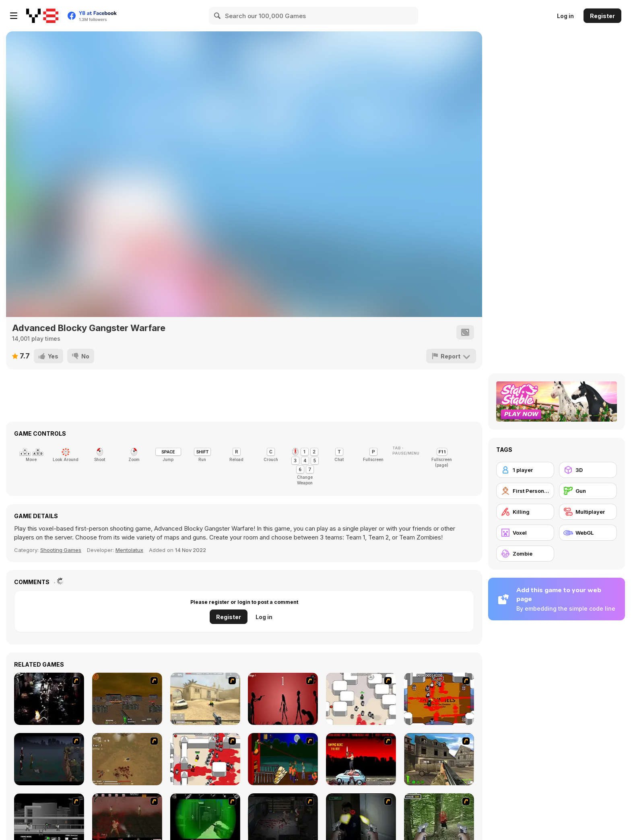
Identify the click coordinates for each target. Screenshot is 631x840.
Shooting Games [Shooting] (61, 550)
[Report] (451, 356)
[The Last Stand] (49, 759)
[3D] (588, 470)
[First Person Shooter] (525, 491)
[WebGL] (588, 533)
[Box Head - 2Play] (205, 759)
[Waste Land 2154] (127, 699)
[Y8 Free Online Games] (42, 16)
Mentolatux (129, 550)
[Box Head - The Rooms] (439, 699)
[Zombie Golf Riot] (361, 759)
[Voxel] (525, 533)
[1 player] (525, 470)
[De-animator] (283, 699)
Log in (565, 16)
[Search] (218, 16)
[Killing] (525, 512)
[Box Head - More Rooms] (361, 699)
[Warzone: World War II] (439, 759)
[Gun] (588, 491)
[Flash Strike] (205, 699)
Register (602, 16)
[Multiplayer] (588, 512)
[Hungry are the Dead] (283, 759)
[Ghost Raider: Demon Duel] (49, 699)
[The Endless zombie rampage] (127, 759)
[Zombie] (525, 554)
